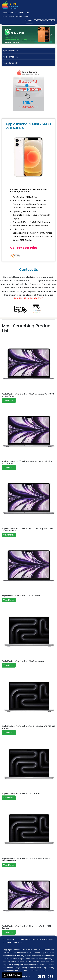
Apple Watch (17, 942)
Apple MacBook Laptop (25, 939)
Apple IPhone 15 (10, 51)
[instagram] (47, 977)
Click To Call (12, 975)
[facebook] (43, 977)
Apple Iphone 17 (11, 63)
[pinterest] (39, 977)
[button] (6, 35)
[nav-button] (29, 21)
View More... (9, 400)
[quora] (52, 977)
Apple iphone (8, 939)
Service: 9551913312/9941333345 (15, 17)
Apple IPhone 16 (10, 57)
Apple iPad (7, 942)
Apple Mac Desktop (45, 939)
